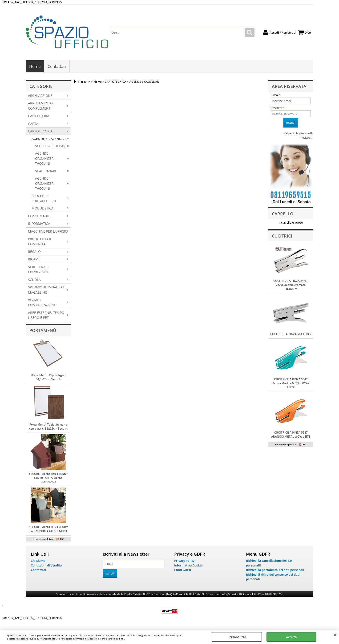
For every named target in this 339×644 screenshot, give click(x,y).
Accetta (291, 637)
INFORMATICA (39, 224)
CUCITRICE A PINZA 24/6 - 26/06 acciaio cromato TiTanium (291, 285)
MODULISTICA (42, 209)
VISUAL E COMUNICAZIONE (42, 303)
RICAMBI (35, 260)
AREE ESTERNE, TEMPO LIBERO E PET (46, 316)
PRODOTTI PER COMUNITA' (40, 242)
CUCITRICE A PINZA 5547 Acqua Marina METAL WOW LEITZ (291, 384)
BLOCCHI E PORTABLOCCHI (44, 199)
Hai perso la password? (298, 134)
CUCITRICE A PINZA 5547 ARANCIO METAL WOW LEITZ (291, 435)
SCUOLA (34, 280)
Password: (278, 108)
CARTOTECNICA (40, 132)
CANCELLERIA (39, 116)
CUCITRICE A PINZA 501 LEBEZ (291, 334)
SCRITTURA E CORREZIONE (38, 270)
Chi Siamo (38, 561)
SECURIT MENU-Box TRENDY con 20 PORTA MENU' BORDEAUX (48, 478)
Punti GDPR (183, 570)
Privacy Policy (184, 561)
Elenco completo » (43, 539)
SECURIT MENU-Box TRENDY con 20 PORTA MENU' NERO (48, 529)
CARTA (33, 124)
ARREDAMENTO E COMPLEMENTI (42, 106)
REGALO (34, 252)
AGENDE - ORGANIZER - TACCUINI (45, 159)
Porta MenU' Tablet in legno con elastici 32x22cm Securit (48, 427)
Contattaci (57, 67)
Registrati (306, 138)
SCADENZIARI (46, 171)
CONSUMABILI (39, 216)
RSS (62, 539)
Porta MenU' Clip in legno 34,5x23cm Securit (48, 378)
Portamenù (43, 331)
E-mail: (275, 95)
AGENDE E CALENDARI (49, 139)
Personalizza (237, 637)
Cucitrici (282, 236)
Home (35, 67)
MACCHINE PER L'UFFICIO (48, 232)
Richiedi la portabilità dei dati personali (275, 570)
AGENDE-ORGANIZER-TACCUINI (45, 184)
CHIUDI (335, 635)
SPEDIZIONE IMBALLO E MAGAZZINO (46, 290)
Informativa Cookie (188, 566)
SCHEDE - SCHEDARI (51, 146)
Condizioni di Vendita (46, 566)
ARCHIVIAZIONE (40, 96)
